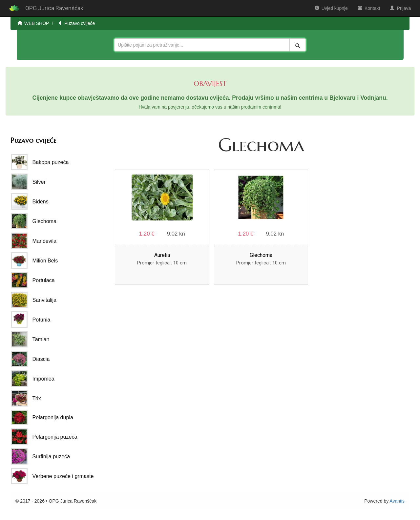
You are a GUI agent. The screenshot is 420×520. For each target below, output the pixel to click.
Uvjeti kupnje (331, 8)
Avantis (397, 501)
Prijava (400, 8)
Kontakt (369, 8)
